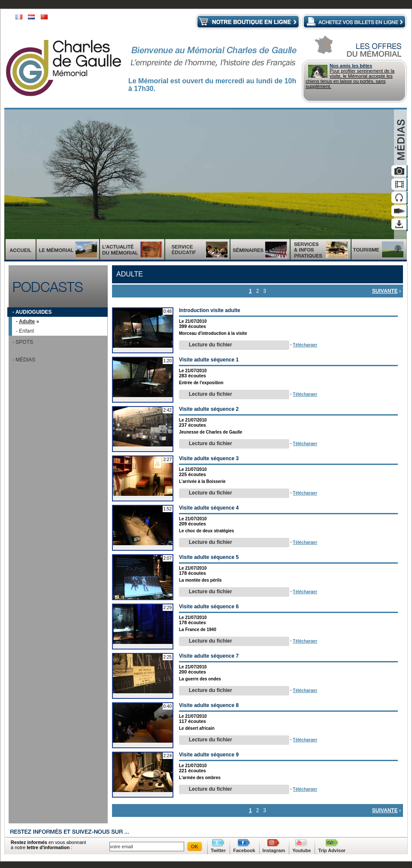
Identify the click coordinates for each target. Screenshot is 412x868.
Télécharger (305, 345)
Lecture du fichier (211, 345)
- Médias (24, 360)
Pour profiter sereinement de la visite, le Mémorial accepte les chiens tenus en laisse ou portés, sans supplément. (354, 76)
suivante (385, 291)
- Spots (23, 342)
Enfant (26, 331)
